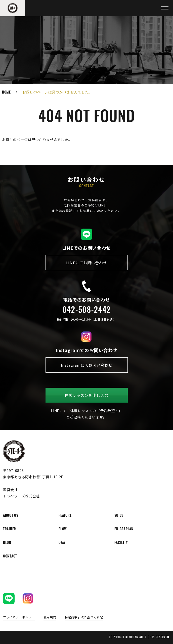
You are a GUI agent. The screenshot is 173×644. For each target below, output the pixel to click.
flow (63, 529)
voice (119, 516)
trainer (10, 529)
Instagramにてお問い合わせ (87, 365)
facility (121, 543)
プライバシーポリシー (19, 617)
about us (11, 516)
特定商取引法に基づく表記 (84, 617)
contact (10, 557)
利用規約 (50, 617)
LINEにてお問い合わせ (86, 263)
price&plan (124, 529)
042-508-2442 (86, 311)
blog (7, 543)
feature (65, 516)
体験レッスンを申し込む (87, 395)
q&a (62, 543)
